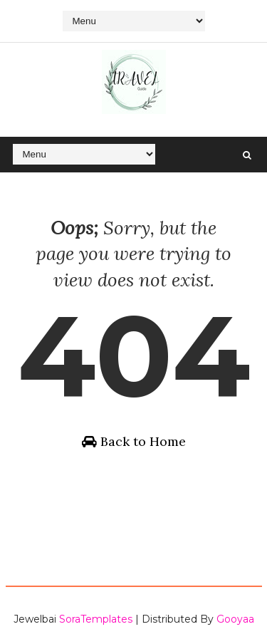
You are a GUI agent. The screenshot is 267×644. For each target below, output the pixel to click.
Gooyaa (235, 619)
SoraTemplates (96, 619)
